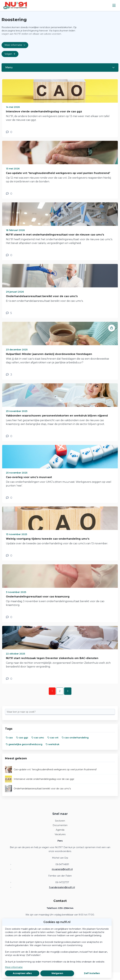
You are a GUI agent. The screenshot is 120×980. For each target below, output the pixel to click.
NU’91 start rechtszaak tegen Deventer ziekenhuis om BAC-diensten (52, 658)
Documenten (60, 825)
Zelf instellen (92, 973)
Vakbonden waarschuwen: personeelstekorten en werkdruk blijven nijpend (57, 416)
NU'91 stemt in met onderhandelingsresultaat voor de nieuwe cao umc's (55, 235)
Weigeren (57, 973)
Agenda (60, 830)
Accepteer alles (22, 973)
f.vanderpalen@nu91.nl (62, 887)
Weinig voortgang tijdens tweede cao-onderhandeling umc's (48, 539)
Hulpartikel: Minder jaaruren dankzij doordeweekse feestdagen (49, 354)
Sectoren (60, 821)
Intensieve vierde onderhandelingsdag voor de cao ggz (44, 112)
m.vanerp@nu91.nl (62, 869)
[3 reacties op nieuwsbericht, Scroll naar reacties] (9, 375)
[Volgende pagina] (68, 691)
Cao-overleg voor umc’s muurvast (29, 477)
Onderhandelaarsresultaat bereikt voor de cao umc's (42, 296)
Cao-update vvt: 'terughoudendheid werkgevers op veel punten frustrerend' (58, 173)
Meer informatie (14, 967)
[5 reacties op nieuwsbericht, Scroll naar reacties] (9, 313)
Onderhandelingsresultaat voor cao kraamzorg (38, 597)
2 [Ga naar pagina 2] (60, 691)
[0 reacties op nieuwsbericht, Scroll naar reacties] (9, 132)
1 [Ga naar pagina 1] (52, 691)
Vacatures (60, 834)
